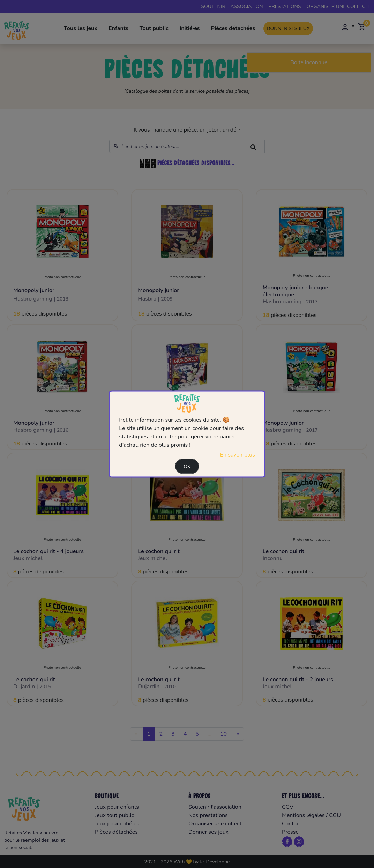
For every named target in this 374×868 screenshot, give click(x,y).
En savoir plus (238, 455)
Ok (187, 466)
